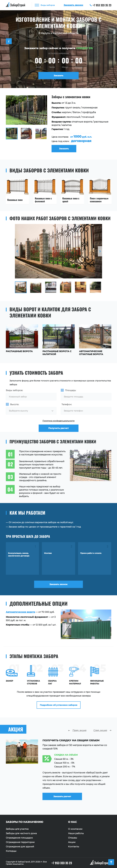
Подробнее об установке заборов (59, 705)
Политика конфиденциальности (58, 421)
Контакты (74, 847)
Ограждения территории (20, 842)
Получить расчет (58, 428)
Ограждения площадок (19, 838)
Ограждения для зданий (20, 847)
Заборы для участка (17, 829)
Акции (72, 842)
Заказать (58, 76)
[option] (59, 124)
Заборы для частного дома (21, 833)
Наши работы (76, 833)
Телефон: (67, 404)
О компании (75, 829)
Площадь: (71, 390)
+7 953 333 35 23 (101, 5)
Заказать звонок (58, 584)
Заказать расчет (62, 794)
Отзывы (73, 838)
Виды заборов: (14, 390)
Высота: (14, 404)
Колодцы (11, 851)
